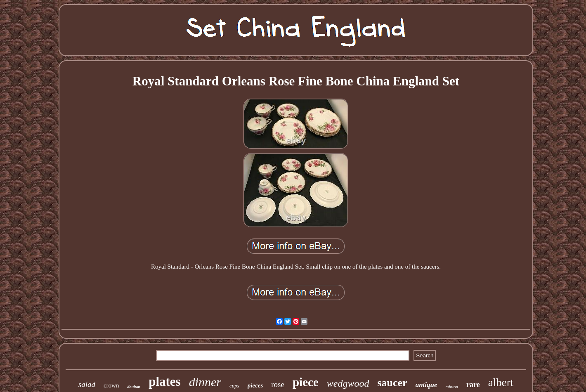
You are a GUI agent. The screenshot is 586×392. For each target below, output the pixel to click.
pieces (255, 385)
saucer (392, 383)
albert (501, 383)
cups (234, 386)
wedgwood (348, 383)
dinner (205, 382)
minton (452, 387)
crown (111, 385)
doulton (134, 387)
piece (306, 382)
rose (278, 384)
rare (473, 385)
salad (87, 384)
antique (427, 385)
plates (165, 381)
